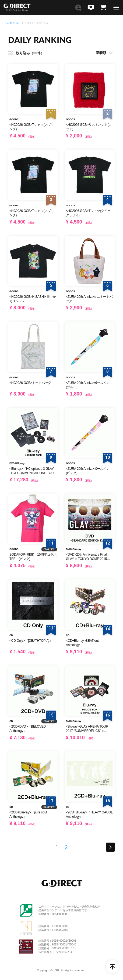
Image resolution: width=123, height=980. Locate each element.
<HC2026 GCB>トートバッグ (30, 383)
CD (11, 635)
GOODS (14, 119)
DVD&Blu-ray (17, 463)
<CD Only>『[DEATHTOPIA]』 (31, 641)
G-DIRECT (13, 23)
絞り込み (30, 53)
